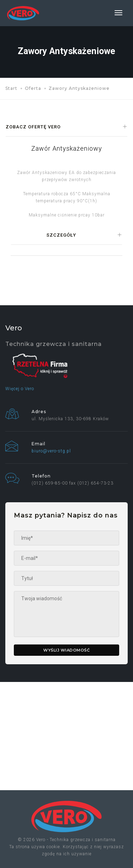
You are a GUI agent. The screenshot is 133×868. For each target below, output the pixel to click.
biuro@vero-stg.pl (51, 451)
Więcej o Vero (20, 389)
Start (11, 88)
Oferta (33, 88)
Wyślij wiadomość (66, 650)
